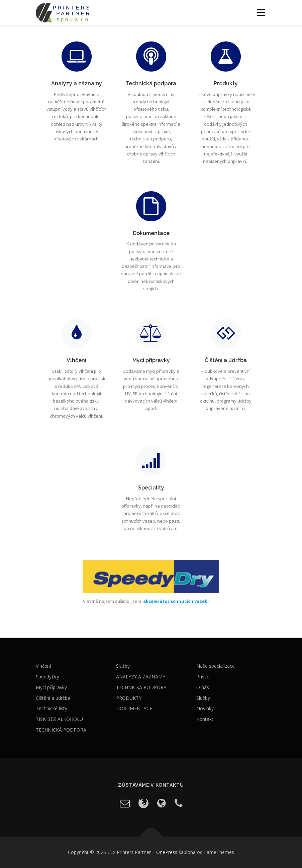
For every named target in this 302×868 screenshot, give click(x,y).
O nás (203, 687)
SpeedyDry (47, 677)
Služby (123, 666)
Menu (261, 12)
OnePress (167, 852)
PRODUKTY (129, 698)
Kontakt (205, 719)
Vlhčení (43, 666)
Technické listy (52, 708)
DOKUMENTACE (134, 708)
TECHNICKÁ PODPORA (61, 730)
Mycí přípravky (51, 687)
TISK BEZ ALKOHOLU (59, 719)
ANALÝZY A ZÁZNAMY (141, 677)
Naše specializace (216, 666)
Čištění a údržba (53, 698)
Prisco (203, 677)
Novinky (205, 708)
